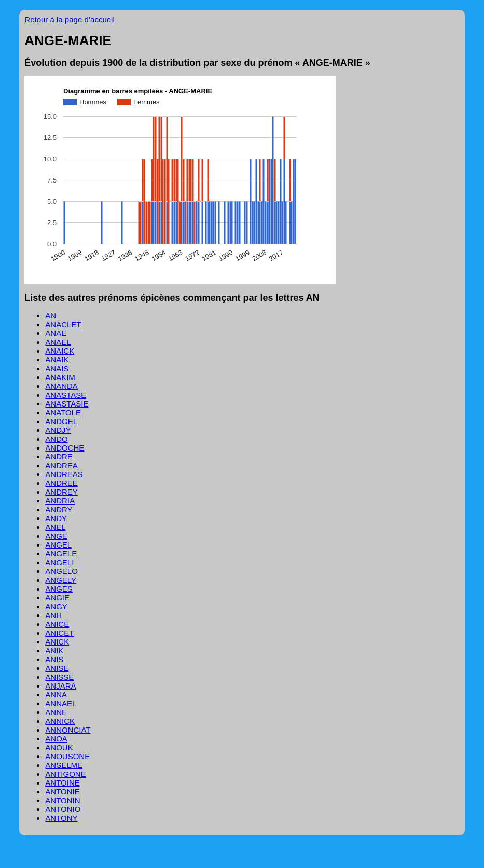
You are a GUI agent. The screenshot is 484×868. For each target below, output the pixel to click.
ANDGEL (61, 421)
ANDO (56, 439)
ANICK (57, 642)
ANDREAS (64, 474)
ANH (53, 615)
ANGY (56, 606)
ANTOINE (62, 783)
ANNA (56, 695)
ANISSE (59, 677)
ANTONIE (62, 792)
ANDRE (59, 457)
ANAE (56, 333)
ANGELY (61, 580)
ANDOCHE (65, 448)
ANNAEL (61, 703)
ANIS (54, 659)
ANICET (59, 633)
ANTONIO (63, 809)
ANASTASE (66, 395)
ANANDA (61, 386)
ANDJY (58, 430)
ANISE (57, 668)
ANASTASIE (67, 404)
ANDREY (61, 492)
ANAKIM (60, 377)
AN (51, 316)
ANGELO (61, 571)
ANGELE (61, 554)
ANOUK (59, 747)
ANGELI (59, 562)
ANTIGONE (65, 774)
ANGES (59, 589)
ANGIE (57, 598)
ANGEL (58, 545)
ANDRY (59, 509)
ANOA (56, 739)
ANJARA (60, 686)
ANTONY (61, 818)
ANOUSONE (67, 756)
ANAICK (60, 351)
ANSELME (64, 765)
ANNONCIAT (68, 730)
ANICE (57, 624)
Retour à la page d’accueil (69, 19)
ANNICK (60, 721)
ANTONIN (63, 800)
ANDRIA (60, 501)
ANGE (56, 536)
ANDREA (61, 465)
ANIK (54, 650)
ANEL (55, 527)
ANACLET (63, 324)
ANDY (56, 518)
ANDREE (61, 483)
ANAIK (57, 360)
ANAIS (57, 368)
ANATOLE (63, 412)
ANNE (56, 712)
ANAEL (58, 342)
